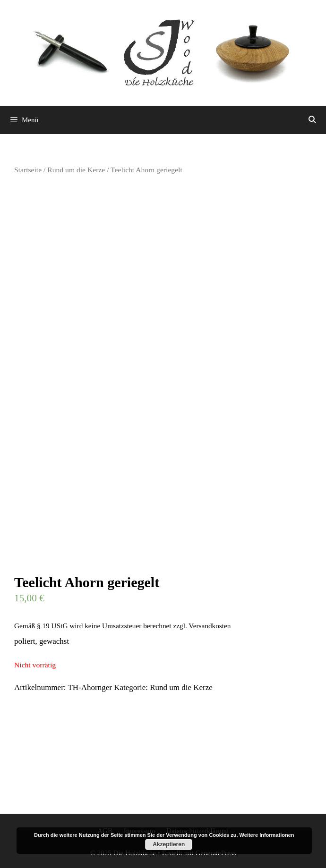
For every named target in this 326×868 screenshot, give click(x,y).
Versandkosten (210, 626)
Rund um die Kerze (76, 170)
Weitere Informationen (267, 835)
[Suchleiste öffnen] (312, 120)
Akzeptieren (169, 844)
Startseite (28, 170)
